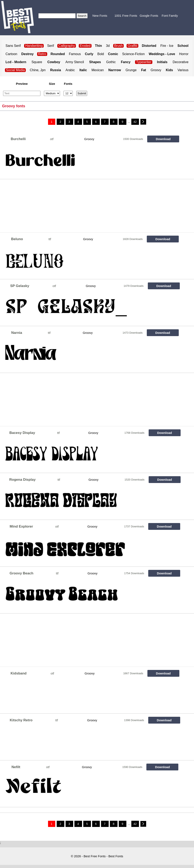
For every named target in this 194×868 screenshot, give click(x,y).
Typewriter (144, 62)
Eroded (85, 46)
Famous (75, 54)
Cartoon (11, 54)
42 (135, 122)
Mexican (98, 70)
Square (37, 62)
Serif (51, 46)
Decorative (181, 62)
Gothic (111, 62)
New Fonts (100, 16)
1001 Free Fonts (126, 16)
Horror (184, 54)
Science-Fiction (133, 54)
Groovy (156, 70)
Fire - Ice (167, 46)
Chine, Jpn (38, 70)
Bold (101, 54)
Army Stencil (75, 62)
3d (108, 46)
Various (183, 70)
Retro (42, 54)
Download (163, 139)
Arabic (70, 70)
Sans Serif (13, 46)
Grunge (131, 70)
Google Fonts (149, 16)
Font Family (170, 16)
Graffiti (132, 46)
